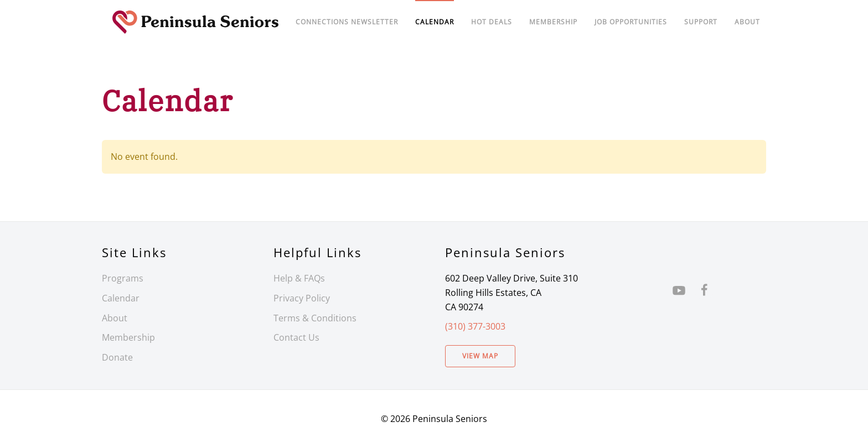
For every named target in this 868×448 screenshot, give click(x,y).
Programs (123, 278)
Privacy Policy (302, 298)
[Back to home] (196, 22)
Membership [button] (553, 22)
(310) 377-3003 (475, 326)
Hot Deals (492, 22)
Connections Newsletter (347, 22)
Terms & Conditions (315, 318)
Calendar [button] (435, 22)
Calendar (121, 298)
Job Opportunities (631, 22)
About (747, 22)
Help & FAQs (299, 278)
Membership (128, 337)
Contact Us (296, 337)
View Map (480, 356)
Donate (117, 357)
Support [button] (701, 22)
